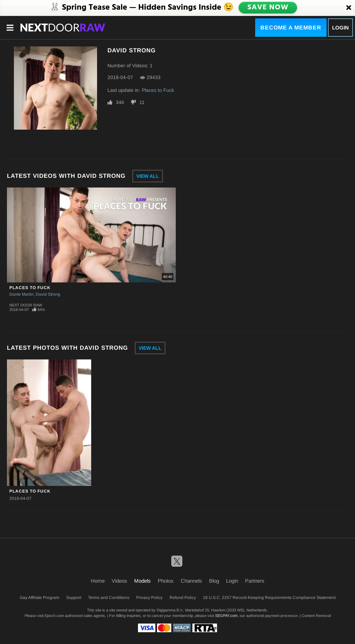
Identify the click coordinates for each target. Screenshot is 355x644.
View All (148, 176)
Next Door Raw (26, 305)
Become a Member (291, 28)
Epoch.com (54, 616)
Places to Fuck (158, 90)
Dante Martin (21, 294)
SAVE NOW (269, 8)
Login (340, 28)
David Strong (48, 294)
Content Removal (316, 616)
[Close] (349, 8)
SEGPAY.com (226, 616)
